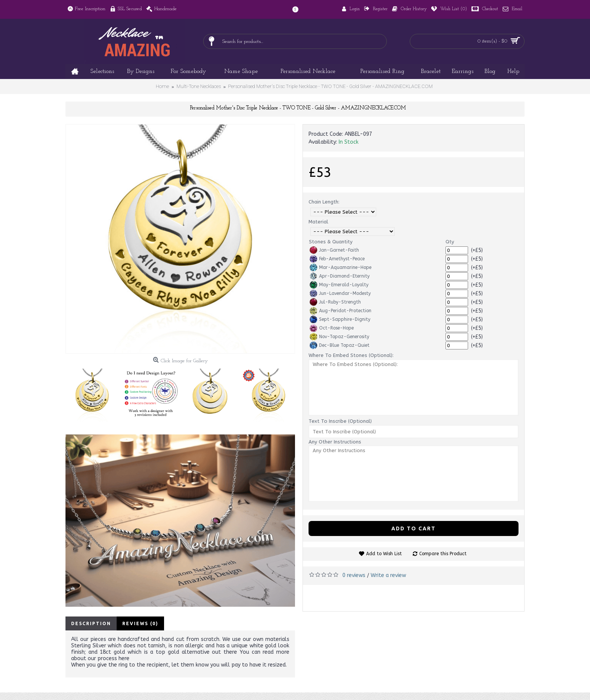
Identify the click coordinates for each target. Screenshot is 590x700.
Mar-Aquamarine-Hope (341, 267)
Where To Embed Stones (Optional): (351, 355)
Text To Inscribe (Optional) (340, 421)
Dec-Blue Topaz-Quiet (340, 345)
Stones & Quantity (331, 242)
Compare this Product (443, 554)
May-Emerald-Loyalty (339, 285)
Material (318, 222)
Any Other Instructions (335, 442)
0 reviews (354, 575)
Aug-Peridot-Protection (341, 311)
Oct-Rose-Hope (332, 328)
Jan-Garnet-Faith (334, 250)
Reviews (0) (140, 623)
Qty (450, 242)
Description (91, 623)
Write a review (388, 575)
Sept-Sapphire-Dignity (340, 319)
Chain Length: (324, 202)
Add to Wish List (384, 554)
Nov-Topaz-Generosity (339, 337)
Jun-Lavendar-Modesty (340, 293)
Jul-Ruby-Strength (335, 302)
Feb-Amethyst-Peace (337, 259)
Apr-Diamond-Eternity (340, 276)
